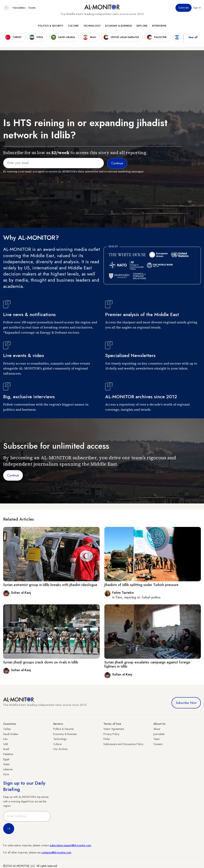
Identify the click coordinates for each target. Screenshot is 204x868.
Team (157, 739)
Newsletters (19, 8)
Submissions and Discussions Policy (123, 744)
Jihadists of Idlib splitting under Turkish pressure (141, 585)
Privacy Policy (111, 734)
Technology (92, 26)
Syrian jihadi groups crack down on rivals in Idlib (41, 662)
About (157, 729)
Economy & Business (118, 26)
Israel (6, 749)
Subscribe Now (186, 703)
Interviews (159, 26)
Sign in (197, 8)
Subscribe (184, 8)
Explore (142, 26)
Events (32, 8)
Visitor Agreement (114, 729)
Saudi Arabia (11, 734)
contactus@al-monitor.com (56, 852)
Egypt (6, 759)
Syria (6, 774)
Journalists (159, 734)
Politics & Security (51, 26)
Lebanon (8, 769)
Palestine (8, 754)
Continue (13, 475)
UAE (6, 744)
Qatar (6, 764)
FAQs (107, 739)
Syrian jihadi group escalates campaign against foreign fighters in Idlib (147, 664)
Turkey (7, 729)
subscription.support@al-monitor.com (70, 845)
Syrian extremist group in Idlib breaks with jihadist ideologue (50, 585)
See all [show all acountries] (193, 37)
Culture (73, 26)
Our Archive (60, 749)
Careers (158, 744)
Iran (5, 739)
